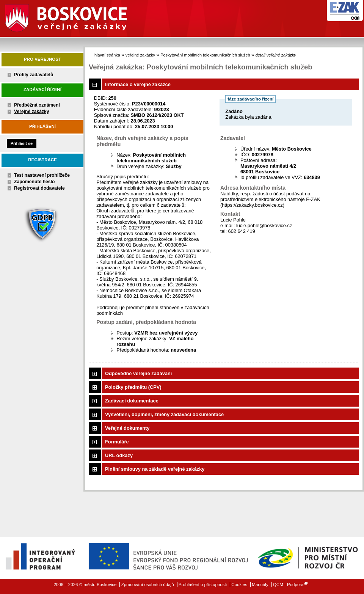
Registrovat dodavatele (39, 188)
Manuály (260, 585)
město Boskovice (76, 17)
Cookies (239, 585)
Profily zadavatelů (34, 75)
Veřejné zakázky (32, 112)
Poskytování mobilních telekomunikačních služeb (205, 55)
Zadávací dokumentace (132, 401)
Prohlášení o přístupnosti (203, 585)
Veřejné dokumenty (127, 428)
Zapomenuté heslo (34, 182)
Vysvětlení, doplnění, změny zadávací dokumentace (164, 414)
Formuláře (117, 442)
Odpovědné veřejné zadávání (138, 373)
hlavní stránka (107, 55)
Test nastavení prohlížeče (42, 175)
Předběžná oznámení (37, 105)
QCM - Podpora (288, 585)
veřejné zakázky (140, 55)
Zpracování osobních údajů (148, 585)
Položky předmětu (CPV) (133, 387)
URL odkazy (119, 455)
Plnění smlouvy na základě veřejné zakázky (155, 469)
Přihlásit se (22, 143)
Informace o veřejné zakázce (138, 84)
